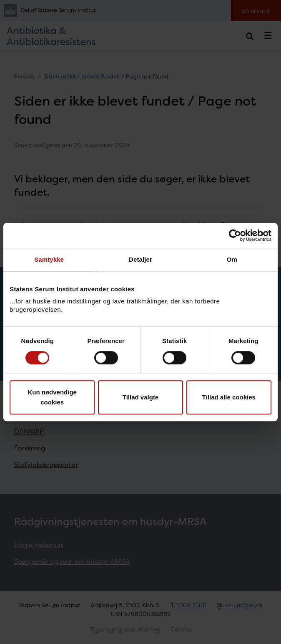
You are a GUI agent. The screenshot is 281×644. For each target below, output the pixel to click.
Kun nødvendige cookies (52, 397)
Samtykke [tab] (49, 259)
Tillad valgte (140, 397)
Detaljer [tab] (140, 259)
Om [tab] (232, 259)
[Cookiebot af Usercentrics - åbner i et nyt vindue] (235, 235)
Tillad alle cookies (229, 397)
